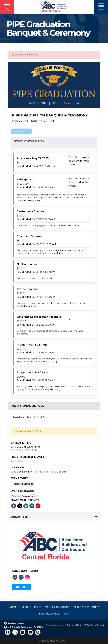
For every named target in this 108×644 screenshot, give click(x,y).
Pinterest (38, 506)
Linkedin (26, 506)
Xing (32, 506)
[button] (7, 7)
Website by (52, 641)
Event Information (21, 131)
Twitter (20, 506)
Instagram (27, 577)
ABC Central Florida (26, 121)
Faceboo (21, 577)
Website (15, 577)
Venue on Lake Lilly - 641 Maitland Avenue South (38, 472)
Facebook (14, 506)
